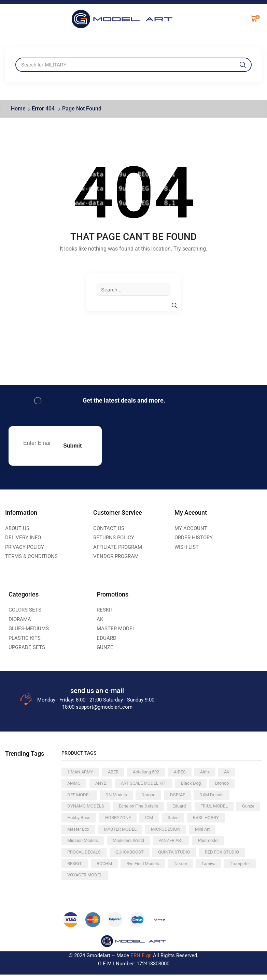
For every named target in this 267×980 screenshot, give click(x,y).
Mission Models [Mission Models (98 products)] (115, 844)
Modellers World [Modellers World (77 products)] (163, 844)
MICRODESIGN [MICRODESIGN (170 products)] (215, 832)
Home (18, 109)
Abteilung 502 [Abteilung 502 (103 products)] (152, 773)
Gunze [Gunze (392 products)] (74, 820)
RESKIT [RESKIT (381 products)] (126, 868)
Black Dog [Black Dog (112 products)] (197, 785)
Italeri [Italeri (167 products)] (207, 820)
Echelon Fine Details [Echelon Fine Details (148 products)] (143, 809)
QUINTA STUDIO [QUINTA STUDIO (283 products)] (218, 856)
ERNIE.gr (140, 961)
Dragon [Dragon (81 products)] (153, 797)
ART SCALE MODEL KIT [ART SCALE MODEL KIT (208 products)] (148, 785)
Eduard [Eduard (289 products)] (186, 809)
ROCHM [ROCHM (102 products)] (157, 868)
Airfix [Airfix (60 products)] (214, 773)
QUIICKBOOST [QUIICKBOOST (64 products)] (171, 856)
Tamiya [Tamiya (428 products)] (75, 880)
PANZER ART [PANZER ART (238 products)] (208, 844)
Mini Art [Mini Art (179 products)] (75, 844)
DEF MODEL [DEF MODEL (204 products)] (80, 797)
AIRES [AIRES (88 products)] (187, 773)
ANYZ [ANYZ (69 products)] (103, 785)
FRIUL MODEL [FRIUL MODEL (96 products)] (223, 809)
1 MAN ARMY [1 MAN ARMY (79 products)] (81, 773)
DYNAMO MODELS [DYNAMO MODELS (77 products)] (87, 809)
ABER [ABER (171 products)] (116, 773)
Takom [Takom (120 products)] (237, 868)
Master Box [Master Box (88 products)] (122, 832)
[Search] (243, 65)
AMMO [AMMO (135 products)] (75, 785)
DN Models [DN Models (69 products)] (119, 797)
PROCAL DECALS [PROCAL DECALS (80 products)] (123, 856)
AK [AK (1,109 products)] (237, 773)
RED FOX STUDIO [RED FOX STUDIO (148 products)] (86, 868)
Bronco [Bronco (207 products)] (230, 785)
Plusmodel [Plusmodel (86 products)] (78, 856)
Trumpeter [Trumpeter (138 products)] (108, 880)
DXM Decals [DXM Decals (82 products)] (219, 797)
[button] (254, 19)
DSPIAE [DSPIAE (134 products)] (183, 797)
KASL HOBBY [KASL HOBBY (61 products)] (81, 832)
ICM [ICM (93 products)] (182, 820)
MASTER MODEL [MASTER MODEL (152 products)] (167, 832)
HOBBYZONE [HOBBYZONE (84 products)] (150, 820)
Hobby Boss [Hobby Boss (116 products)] (108, 820)
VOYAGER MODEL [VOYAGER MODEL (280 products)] (153, 880)
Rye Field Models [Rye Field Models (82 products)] (198, 868)
